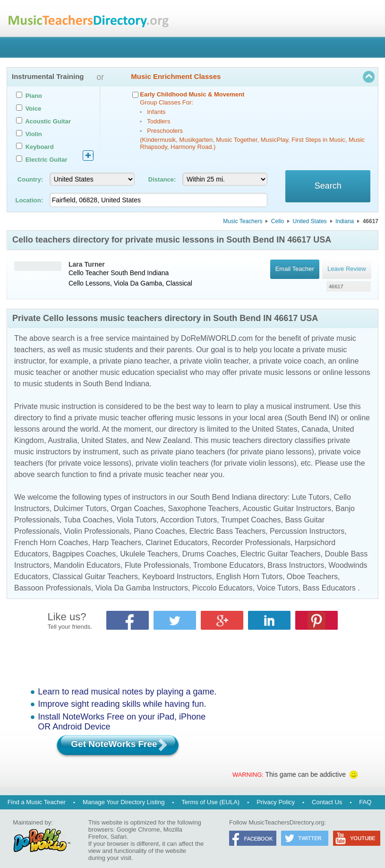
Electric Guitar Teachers (281, 554)
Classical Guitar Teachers (95, 577)
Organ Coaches (137, 508)
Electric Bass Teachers (228, 531)
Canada (315, 429)
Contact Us (327, 802)
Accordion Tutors (188, 520)
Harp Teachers (117, 542)
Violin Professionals (97, 531)
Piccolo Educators (222, 588)
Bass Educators (329, 588)
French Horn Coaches (51, 542)
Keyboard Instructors (177, 577)
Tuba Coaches (88, 520)
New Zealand (168, 440)
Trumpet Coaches (251, 520)
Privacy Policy (276, 802)
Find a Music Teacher (37, 802)
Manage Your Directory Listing (124, 802)
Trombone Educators (228, 565)
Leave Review (347, 269)
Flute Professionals (157, 565)
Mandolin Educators (87, 565)
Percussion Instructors (307, 531)
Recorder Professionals (251, 542)
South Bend (128, 273)
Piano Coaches (159, 531)
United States (310, 221)
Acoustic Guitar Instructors (287, 508)
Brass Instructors (296, 565)
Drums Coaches (209, 554)
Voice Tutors (278, 588)
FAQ (365, 802)
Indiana (345, 221)
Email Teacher (294, 269)
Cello (278, 221)
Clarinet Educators (177, 542)
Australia (62, 440)
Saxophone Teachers (203, 508)
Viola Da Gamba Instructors (142, 588)
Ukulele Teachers (149, 554)
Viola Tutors (137, 520)
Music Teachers (243, 221)
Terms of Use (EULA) (210, 802)
